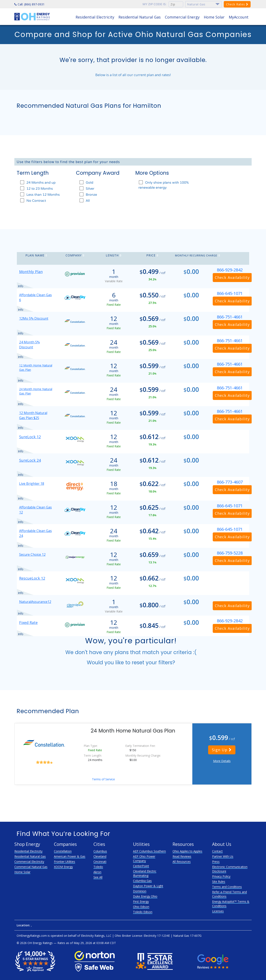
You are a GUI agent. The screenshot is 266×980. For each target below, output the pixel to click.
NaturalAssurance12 (35, 602)
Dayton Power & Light (148, 886)
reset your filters (152, 663)
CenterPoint (141, 866)
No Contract (33, 201)
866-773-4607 (230, 482)
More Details (222, 761)
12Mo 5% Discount (34, 318)
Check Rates (237, 4)
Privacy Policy (221, 876)
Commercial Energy (182, 17)
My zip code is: (155, 4)
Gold (86, 183)
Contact (217, 851)
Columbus (100, 851)
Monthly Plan (31, 272)
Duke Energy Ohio (145, 896)
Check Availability (232, 277)
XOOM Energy (63, 867)
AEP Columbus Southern (149, 851)
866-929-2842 (230, 270)
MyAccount (239, 17)
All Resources (182, 862)
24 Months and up (38, 183)
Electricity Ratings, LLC (96, 936)
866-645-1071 (230, 293)
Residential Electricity (95, 17)
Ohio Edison (141, 907)
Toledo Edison (143, 912)
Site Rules (219, 882)
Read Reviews (182, 856)
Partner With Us (223, 856)
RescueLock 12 (32, 578)
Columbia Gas (142, 881)
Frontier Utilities (65, 862)
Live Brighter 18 (32, 484)
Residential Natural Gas (140, 17)
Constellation (63, 851)
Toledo (98, 867)
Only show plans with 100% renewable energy (164, 185)
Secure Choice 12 (32, 554)
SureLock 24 (30, 460)
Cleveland (100, 856)
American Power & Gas (70, 856)
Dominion (140, 891)
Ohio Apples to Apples (187, 851)
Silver (87, 189)
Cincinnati (100, 862)
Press (216, 862)
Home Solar (214, 17)
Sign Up (222, 750)
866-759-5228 (230, 553)
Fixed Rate (28, 622)
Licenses (218, 911)
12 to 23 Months (36, 189)
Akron (97, 872)
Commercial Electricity (29, 862)
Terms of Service (103, 779)
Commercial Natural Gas (31, 867)
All (84, 201)
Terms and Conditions (227, 887)
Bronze (88, 195)
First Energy (141, 901)
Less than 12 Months (40, 195)
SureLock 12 (30, 437)
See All (98, 877)
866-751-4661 (230, 317)
